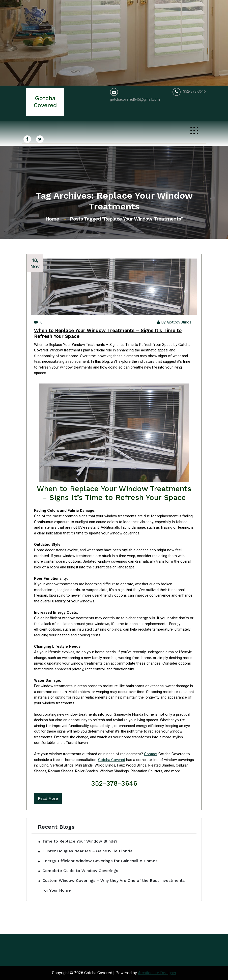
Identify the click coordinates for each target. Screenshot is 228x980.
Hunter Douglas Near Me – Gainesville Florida (87, 851)
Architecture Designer (157, 973)
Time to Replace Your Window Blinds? (80, 841)
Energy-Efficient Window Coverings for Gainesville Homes (100, 861)
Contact (151, 754)
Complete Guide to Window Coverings (80, 871)
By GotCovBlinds (174, 322)
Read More (48, 798)
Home (52, 219)
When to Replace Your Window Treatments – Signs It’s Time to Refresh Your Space (108, 333)
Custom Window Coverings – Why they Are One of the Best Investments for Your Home (113, 885)
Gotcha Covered (112, 760)
